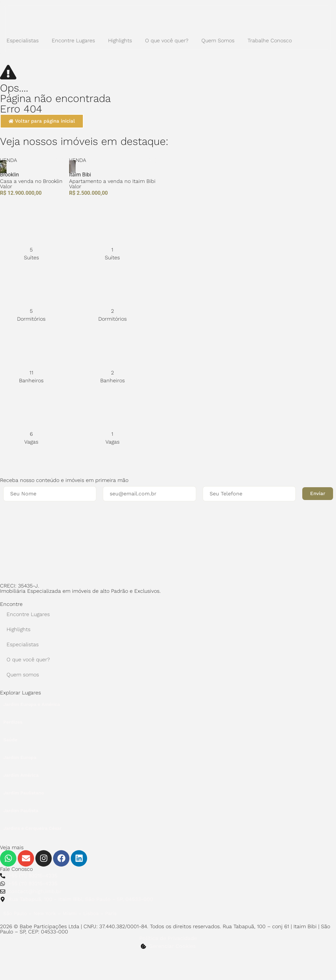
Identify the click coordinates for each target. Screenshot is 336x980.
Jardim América (21, 775)
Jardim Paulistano (24, 793)
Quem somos (23, 675)
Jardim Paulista (21, 810)
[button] (318, 494)
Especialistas (23, 40)
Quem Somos (218, 40)
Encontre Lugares (73, 40)
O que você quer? (167, 40)
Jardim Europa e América (32, 704)
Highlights (120, 40)
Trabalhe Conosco (270, 40)
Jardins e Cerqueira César (32, 828)
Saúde (10, 740)
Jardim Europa (20, 757)
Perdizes (13, 722)
